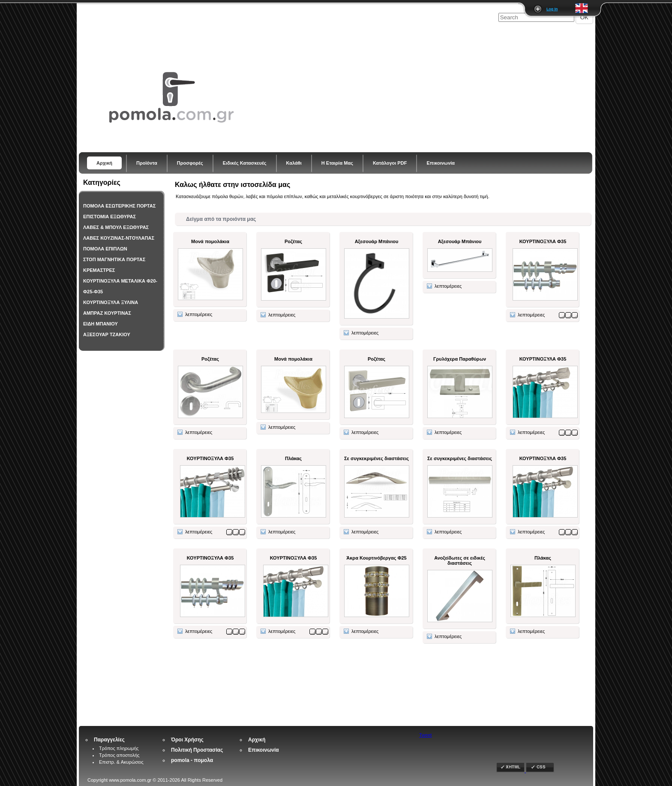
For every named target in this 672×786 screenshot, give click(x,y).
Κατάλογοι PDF (390, 163)
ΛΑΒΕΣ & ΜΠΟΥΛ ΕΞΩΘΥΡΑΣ (116, 227)
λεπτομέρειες (195, 314)
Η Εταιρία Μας (337, 163)
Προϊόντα (147, 163)
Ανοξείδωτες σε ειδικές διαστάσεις (460, 560)
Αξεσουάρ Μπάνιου (377, 241)
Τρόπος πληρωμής (119, 748)
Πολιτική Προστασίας (197, 750)
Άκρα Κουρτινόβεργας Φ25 (376, 558)
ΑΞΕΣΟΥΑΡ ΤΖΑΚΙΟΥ (107, 334)
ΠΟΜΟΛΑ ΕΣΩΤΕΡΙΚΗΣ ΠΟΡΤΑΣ (119, 206)
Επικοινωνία (441, 163)
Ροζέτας (293, 241)
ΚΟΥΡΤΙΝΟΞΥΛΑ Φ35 (543, 241)
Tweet (425, 735)
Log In (552, 9)
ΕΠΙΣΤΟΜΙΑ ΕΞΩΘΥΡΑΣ (109, 217)
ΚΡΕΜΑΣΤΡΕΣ (99, 270)
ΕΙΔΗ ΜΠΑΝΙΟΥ (100, 324)
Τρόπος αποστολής (119, 755)
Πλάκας (293, 458)
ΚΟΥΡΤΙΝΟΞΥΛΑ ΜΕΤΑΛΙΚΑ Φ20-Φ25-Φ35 (120, 286)
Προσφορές (190, 163)
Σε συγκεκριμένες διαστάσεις (376, 458)
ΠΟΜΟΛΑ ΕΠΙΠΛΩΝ (105, 249)
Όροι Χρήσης (187, 740)
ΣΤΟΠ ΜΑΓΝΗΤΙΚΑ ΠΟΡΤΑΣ (114, 259)
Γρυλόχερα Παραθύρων (460, 359)
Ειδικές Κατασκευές (245, 163)
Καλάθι (294, 163)
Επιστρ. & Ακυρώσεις (121, 762)
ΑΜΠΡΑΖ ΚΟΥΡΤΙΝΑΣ (107, 313)
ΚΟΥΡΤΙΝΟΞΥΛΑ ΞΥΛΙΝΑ (111, 302)
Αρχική (104, 163)
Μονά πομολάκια (210, 241)
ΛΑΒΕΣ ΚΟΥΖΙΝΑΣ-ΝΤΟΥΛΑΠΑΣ (119, 238)
